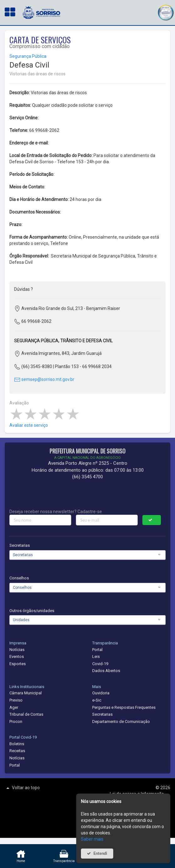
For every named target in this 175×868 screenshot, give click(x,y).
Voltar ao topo (22, 788)
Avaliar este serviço (29, 425)
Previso (16, 700)
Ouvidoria (101, 693)
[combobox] (87, 555)
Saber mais (92, 839)
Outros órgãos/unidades (32, 611)
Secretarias (20, 545)
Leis (96, 656)
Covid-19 (100, 664)
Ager (14, 707)
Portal (97, 650)
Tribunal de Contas (26, 714)
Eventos (17, 656)
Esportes (18, 664)
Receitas (17, 751)
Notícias (17, 650)
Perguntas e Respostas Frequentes (124, 707)
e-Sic (97, 700)
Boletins (17, 744)
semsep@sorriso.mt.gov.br (44, 379)
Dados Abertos (106, 671)
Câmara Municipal (26, 693)
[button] (166, 12)
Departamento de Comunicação (121, 722)
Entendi (100, 853)
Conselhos (19, 578)
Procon (16, 722)
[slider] (45, 414)
